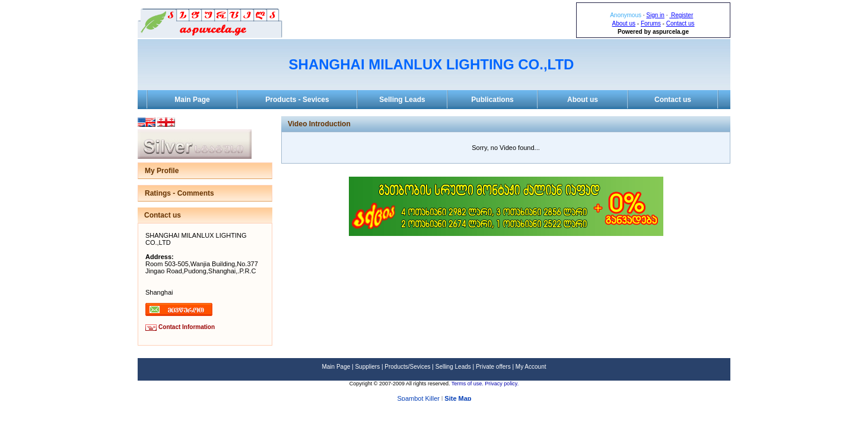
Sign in (655, 15)
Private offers (493, 367)
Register (681, 15)
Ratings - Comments (179, 193)
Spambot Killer (418, 399)
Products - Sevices (297, 100)
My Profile (162, 171)
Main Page (192, 100)
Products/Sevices (407, 367)
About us (624, 23)
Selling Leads (402, 100)
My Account (531, 367)
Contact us (681, 23)
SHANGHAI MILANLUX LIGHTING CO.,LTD (432, 64)
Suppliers (367, 367)
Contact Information (187, 327)
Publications (492, 100)
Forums (651, 23)
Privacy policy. (502, 384)
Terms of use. (468, 384)
